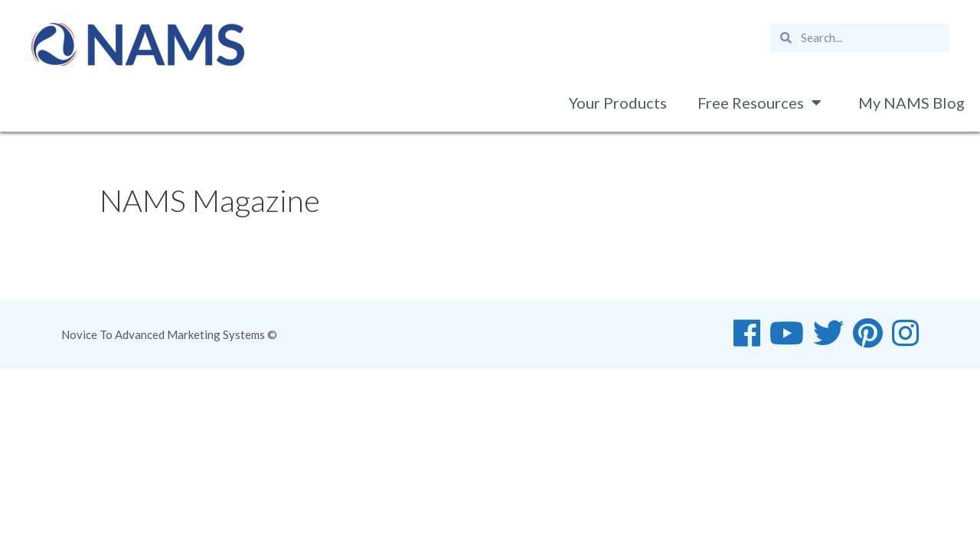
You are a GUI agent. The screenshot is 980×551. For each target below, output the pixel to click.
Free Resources (763, 103)
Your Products (618, 103)
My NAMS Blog (911, 103)
